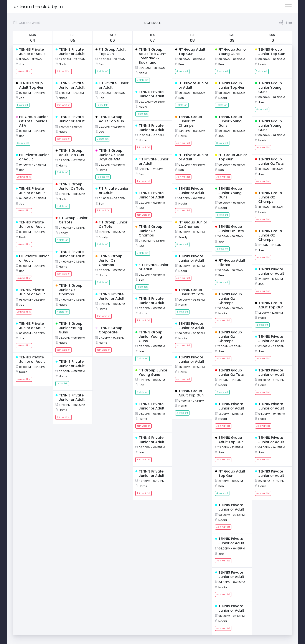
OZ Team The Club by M (38, 7)
